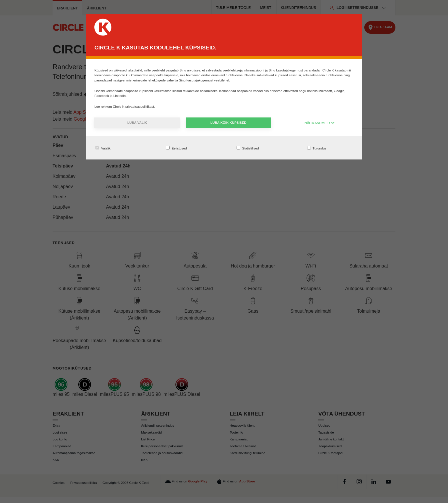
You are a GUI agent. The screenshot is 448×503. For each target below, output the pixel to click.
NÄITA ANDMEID (320, 123)
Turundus (317, 148)
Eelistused (176, 148)
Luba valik (137, 122)
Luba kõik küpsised (228, 122)
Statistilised (248, 148)
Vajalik (103, 148)
